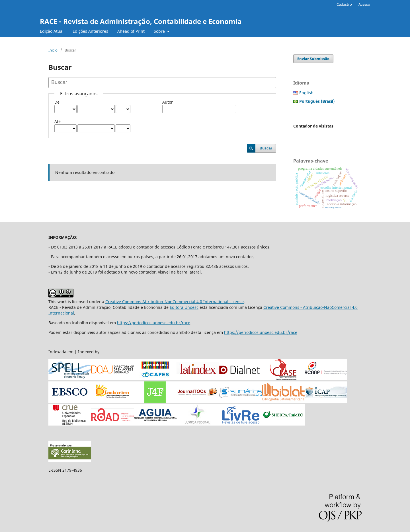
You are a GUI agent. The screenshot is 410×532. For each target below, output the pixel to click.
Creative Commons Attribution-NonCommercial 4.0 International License (175, 302)
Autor (168, 102)
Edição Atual (52, 31)
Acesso (364, 4)
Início (53, 50)
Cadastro (344, 4)
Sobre (160, 31)
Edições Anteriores (90, 31)
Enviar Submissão (313, 59)
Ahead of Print (131, 31)
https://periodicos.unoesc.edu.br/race (154, 323)
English (306, 93)
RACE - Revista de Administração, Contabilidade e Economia (141, 21)
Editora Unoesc (184, 307)
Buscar (266, 148)
